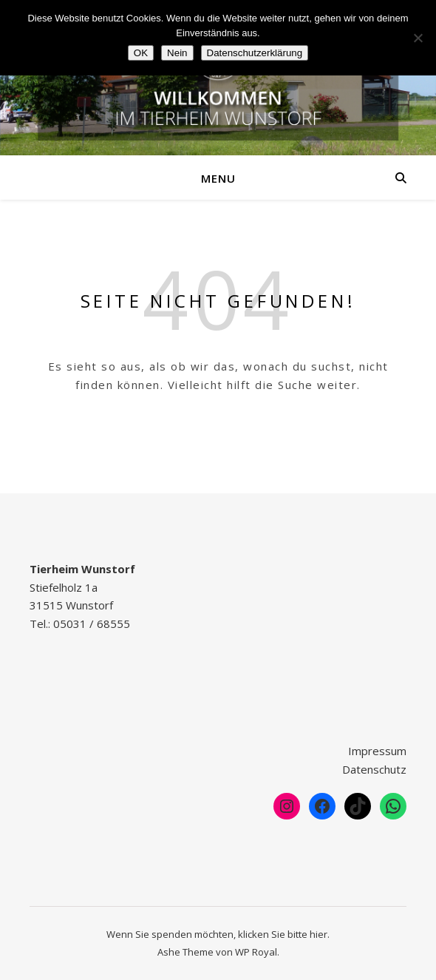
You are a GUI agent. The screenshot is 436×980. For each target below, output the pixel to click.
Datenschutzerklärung (255, 53)
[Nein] (418, 38)
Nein (177, 53)
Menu (218, 178)
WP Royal (256, 952)
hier (319, 934)
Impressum (377, 751)
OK (141, 53)
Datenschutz (374, 769)
